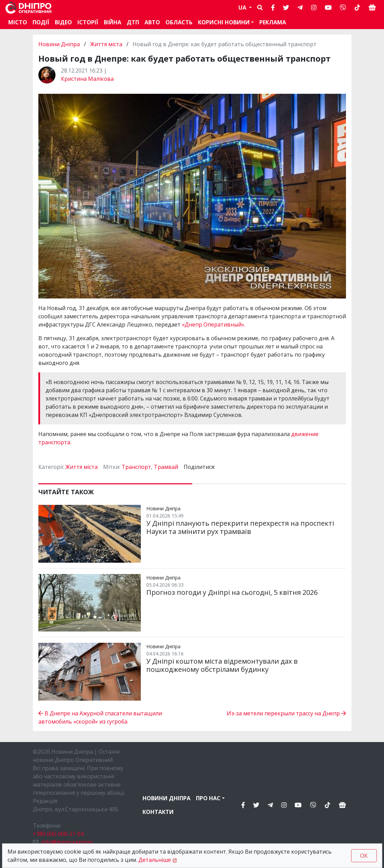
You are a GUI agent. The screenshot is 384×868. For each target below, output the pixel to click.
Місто (18, 22)
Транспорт (136, 467)
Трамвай (166, 467)
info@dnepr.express (67, 842)
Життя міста (106, 44)
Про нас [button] (208, 798)
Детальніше (155, 860)
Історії (88, 22)
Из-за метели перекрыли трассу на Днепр (286, 713)
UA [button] (243, 8)
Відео (63, 22)
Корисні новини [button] (224, 22)
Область (179, 22)
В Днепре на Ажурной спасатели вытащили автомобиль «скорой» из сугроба (100, 717)
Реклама (273, 22)
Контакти (158, 812)
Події (41, 22)
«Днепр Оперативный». (214, 324)
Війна (113, 22)
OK (364, 856)
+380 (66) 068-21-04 (58, 834)
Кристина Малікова (87, 79)
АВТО (152, 22)
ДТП (133, 22)
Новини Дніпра (60, 44)
